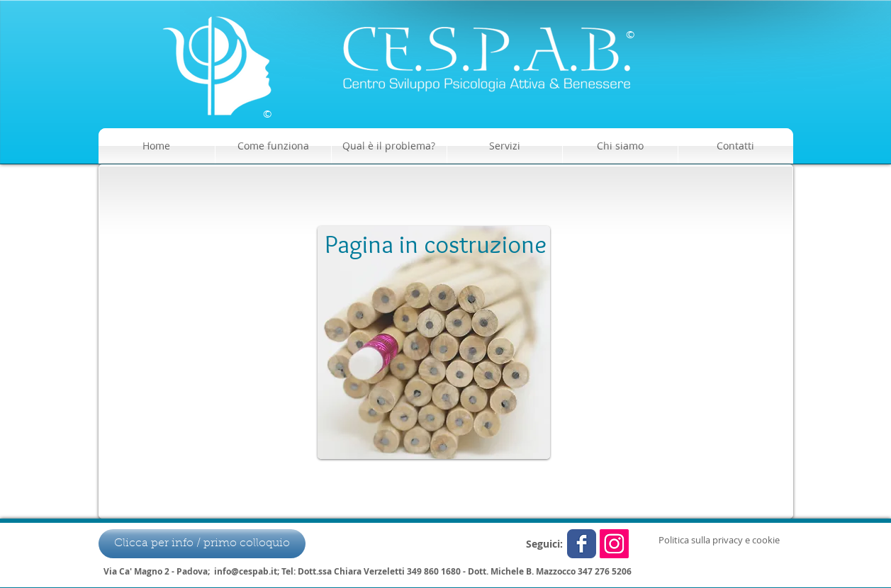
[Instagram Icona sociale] (614, 544)
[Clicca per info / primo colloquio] (202, 544)
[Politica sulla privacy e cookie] (719, 540)
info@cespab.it (246, 571)
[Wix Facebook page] (582, 544)
